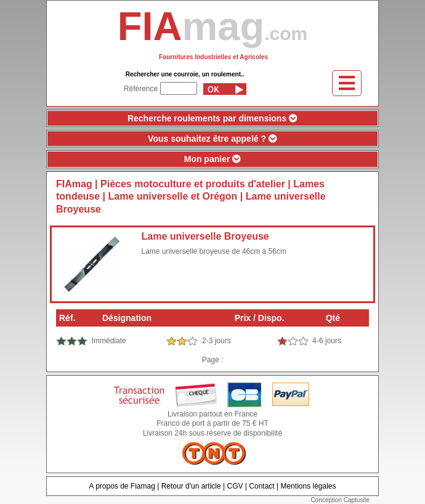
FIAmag (74, 184)
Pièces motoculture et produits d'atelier (193, 184)
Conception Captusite (340, 500)
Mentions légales (308, 486)
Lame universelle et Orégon (173, 196)
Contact (261, 486)
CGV (235, 486)
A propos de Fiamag (122, 486)
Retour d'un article (191, 486)
